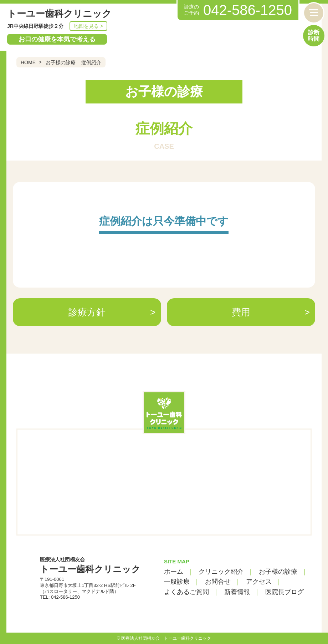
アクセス (259, 582)
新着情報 (237, 592)
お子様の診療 (278, 572)
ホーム (174, 572)
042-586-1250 (248, 10)
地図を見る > (88, 26)
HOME (28, 62)
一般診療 (177, 582)
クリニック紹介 (221, 572)
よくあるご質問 (186, 592)
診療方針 (87, 312)
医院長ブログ (285, 592)
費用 (241, 312)
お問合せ (218, 582)
